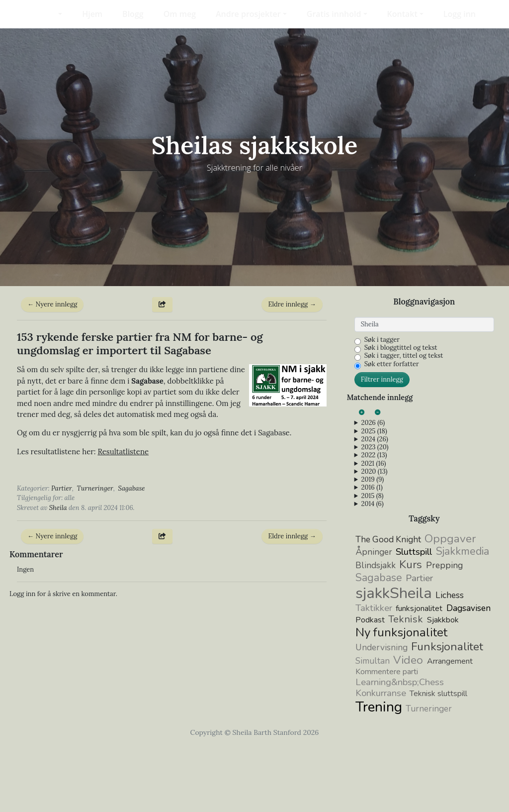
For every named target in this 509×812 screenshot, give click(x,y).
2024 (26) (374, 504)
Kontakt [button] (402, 14)
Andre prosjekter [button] (248, 14)
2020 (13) (374, 536)
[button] (54, 14)
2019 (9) (372, 544)
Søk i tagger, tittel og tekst (404, 420)
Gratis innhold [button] (334, 14)
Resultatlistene (123, 516)
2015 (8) (372, 560)
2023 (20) (375, 511)
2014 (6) (372, 568)
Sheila (58, 571)
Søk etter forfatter (392, 428)
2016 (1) (372, 552)
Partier (62, 552)
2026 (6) (373, 487)
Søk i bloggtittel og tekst (401, 412)
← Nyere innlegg (52, 368)
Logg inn (460, 14)
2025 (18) (374, 495)
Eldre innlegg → (292, 368)
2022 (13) (374, 519)
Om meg (180, 14)
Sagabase (132, 552)
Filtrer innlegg (382, 444)
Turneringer (95, 552)
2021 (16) (373, 527)
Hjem (92, 14)
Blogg (133, 14)
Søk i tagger (382, 404)
